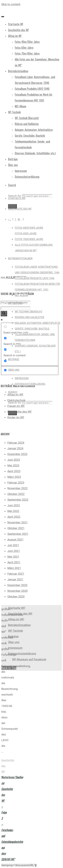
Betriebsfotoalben (19, 625)
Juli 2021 (13, 545)
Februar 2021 (16, 574)
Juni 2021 (14, 551)
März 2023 (14, 477)
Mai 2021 (13, 557)
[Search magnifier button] (4, 314)
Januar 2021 (15, 579)
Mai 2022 (13, 511)
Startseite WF (17, 608)
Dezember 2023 (17, 454)
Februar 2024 (16, 443)
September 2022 (18, 500)
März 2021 (14, 568)
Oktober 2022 (16, 494)
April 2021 (14, 562)
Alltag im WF (15, 395)
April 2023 (14, 471)
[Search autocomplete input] (16, 308)
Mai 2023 (13, 465)
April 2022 (14, 517)
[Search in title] (5, 338)
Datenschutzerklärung (22, 653)
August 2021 (15, 540)
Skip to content (11, 4)
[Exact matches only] (5, 327)
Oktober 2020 (16, 596)
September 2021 (18, 534)
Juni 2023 (14, 460)
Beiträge (13, 636)
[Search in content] (5, 350)
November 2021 (18, 522)
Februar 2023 (16, 483)
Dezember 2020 (17, 585)
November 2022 (18, 488)
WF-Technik (15, 631)
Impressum (15, 648)
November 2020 (18, 591)
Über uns (14, 642)
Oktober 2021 (16, 528)
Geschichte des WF (20, 412)
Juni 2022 (14, 505)
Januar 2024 (15, 448)
